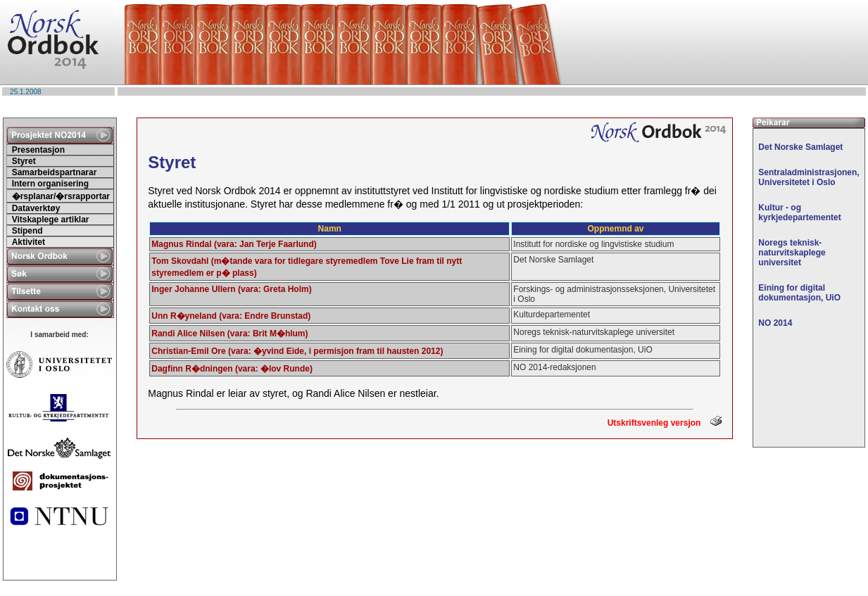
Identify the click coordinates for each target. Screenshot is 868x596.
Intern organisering (50, 184)
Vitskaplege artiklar (51, 220)
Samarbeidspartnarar (55, 172)
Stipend (27, 231)
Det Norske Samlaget (800, 147)
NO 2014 (775, 323)
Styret (24, 161)
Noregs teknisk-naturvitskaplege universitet (792, 253)
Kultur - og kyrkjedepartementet (799, 213)
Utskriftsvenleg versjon (665, 423)
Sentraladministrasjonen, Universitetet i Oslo (809, 177)
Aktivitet (29, 242)
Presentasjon (38, 150)
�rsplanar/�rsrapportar (61, 196)
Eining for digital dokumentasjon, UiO (799, 293)
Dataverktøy (36, 208)
